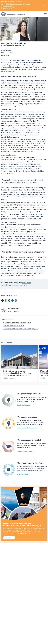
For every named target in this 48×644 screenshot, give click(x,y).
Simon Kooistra (8, 50)
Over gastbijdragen (24, 405)
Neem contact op (24, 474)
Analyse (6, 379)
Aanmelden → (9, 538)
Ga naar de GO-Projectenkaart (28, 428)
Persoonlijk (5, 60)
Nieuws (43, 379)
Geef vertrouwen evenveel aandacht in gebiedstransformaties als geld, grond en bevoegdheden (18, 373)
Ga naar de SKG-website (26, 451)
